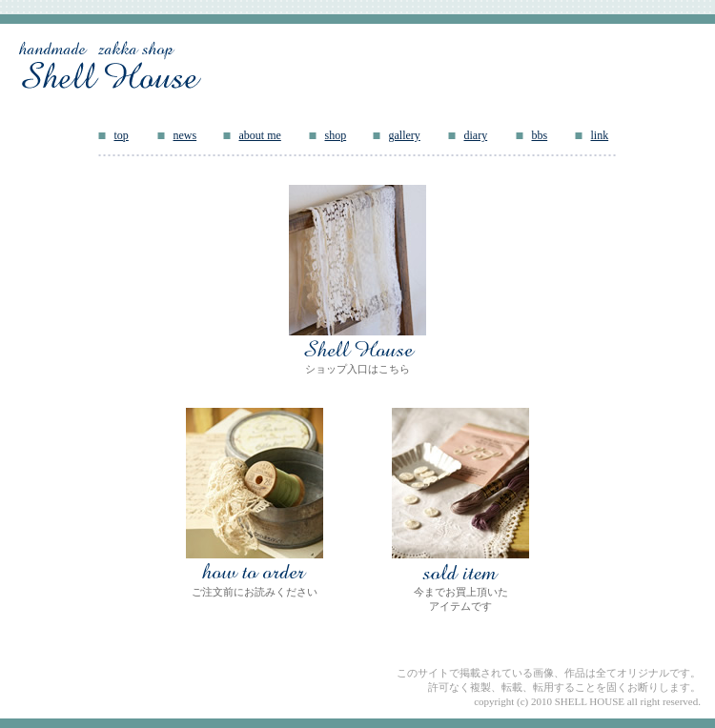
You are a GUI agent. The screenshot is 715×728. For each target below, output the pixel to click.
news (185, 135)
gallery (405, 135)
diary (476, 135)
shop (336, 135)
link (600, 135)
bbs (540, 135)
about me (260, 135)
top (122, 135)
